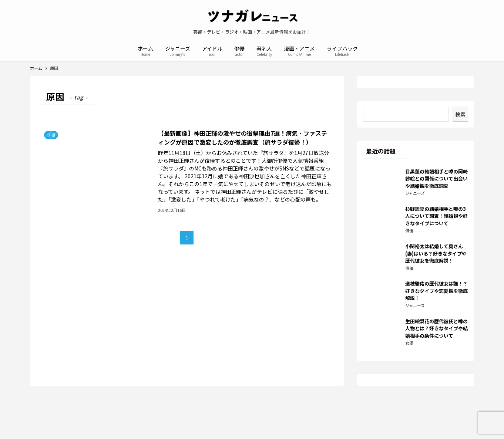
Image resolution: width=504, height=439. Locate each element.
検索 (460, 114)
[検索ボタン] (368, 50)
